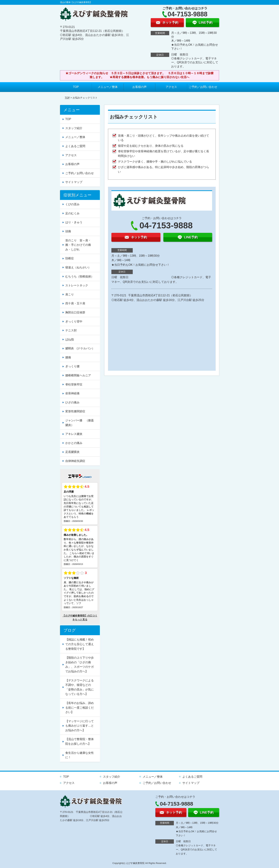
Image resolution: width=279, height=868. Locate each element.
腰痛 (68, 357)
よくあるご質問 (75, 146)
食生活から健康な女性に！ (80, 755)
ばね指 (70, 339)
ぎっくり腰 (72, 366)
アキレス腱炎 (74, 434)
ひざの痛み (72, 402)
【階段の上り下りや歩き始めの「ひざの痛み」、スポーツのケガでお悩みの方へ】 (80, 665)
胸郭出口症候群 (75, 312)
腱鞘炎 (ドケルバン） (80, 348)
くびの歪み (72, 204)
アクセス (171, 87)
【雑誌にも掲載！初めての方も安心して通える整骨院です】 (80, 644)
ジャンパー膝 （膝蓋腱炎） (80, 423)
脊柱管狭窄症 (74, 384)
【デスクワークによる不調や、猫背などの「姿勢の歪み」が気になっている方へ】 (80, 687)
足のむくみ (72, 213)
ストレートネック (77, 285)
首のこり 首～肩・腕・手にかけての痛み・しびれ (78, 245)
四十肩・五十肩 (75, 303)
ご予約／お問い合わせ (203, 87)
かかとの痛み (74, 443)
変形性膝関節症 (75, 411)
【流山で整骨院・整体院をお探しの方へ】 (80, 741)
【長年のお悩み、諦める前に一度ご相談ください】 (80, 708)
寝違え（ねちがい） (78, 267)
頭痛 (68, 231)
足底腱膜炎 (72, 452)
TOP (76, 87)
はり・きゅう (74, 222)
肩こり (70, 294)
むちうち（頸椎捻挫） (80, 276)
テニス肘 (71, 330)
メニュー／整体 (108, 87)
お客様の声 (139, 87)
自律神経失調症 (75, 461)
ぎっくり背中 (74, 321)
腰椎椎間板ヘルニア (78, 375)
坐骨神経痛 (72, 393)
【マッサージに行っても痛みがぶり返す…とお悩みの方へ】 (80, 726)
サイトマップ (74, 182)
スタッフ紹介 (74, 128)
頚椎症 (70, 258)
